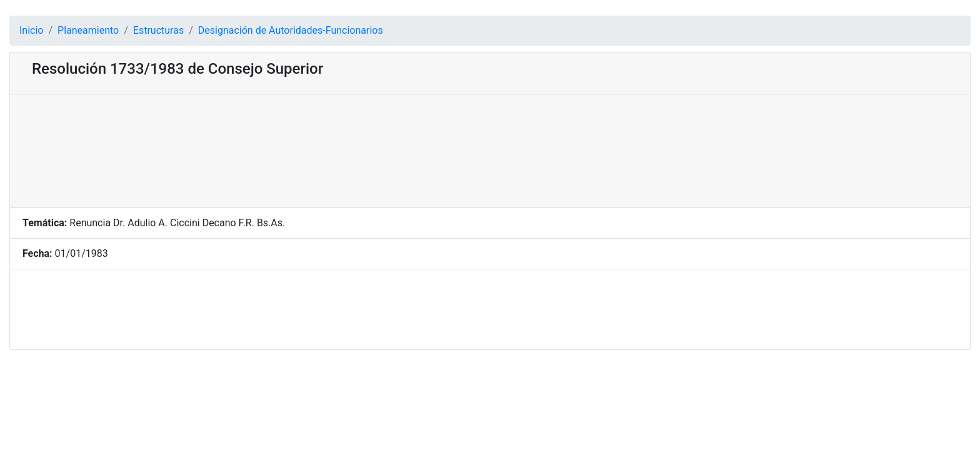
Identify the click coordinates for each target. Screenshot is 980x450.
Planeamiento (88, 30)
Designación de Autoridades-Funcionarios (291, 30)
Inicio (31, 30)
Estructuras (158, 30)
